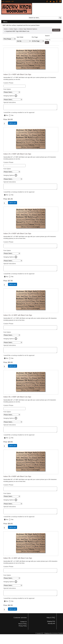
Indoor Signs (13, 29)
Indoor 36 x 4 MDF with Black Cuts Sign (17, 402)
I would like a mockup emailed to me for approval (19, 113)
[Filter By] (54, 40)
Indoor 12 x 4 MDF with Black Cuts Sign (17, 74)
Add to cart (13, 124)
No (7, 116)
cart (12, 1)
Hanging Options (9, 96)
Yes (12, 116)
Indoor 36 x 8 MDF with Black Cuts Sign (17, 482)
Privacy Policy (23, 634)
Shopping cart (48, 642)
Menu (5, 22)
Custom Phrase (8, 83)
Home (6, 29)
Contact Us (23, 630)
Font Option (7, 89)
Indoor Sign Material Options (28, 29)
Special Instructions (10, 102)
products (8, 1)
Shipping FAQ (51, 630)
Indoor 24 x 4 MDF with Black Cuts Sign (17, 155)
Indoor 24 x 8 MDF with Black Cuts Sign (17, 235)
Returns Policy (23, 632)
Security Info (51, 632)
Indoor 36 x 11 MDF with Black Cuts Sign (18, 565)
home (3, 1)
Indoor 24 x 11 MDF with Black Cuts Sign (18, 318)
